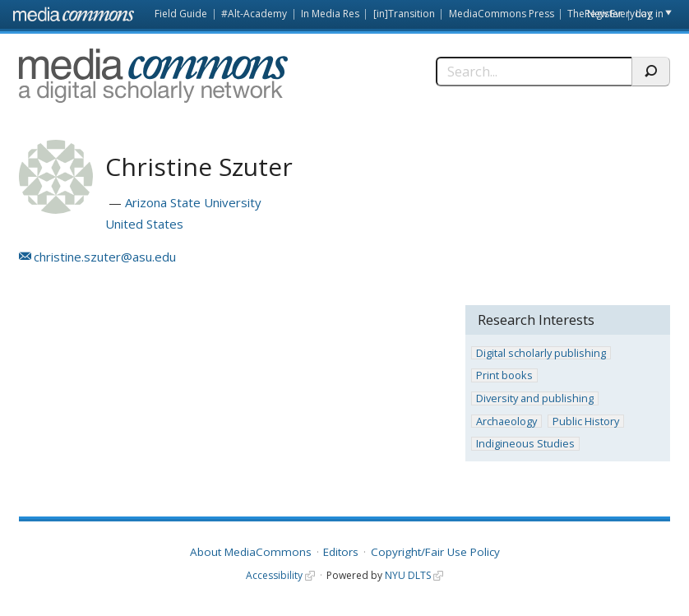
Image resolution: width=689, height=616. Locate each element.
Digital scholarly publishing (541, 353)
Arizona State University (193, 202)
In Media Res (330, 14)
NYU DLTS (408, 575)
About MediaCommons (251, 552)
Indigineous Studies (525, 444)
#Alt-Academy (254, 14)
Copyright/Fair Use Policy (435, 552)
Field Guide (181, 14)
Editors (341, 552)
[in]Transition (404, 14)
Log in (650, 14)
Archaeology (506, 421)
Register (603, 14)
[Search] (534, 72)
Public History (586, 421)
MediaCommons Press (502, 14)
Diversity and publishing (535, 398)
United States (144, 224)
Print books (504, 375)
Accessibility (274, 575)
